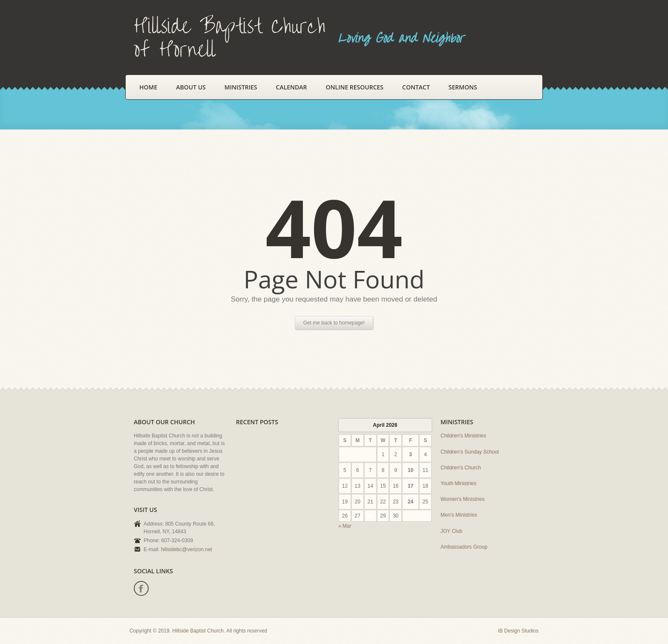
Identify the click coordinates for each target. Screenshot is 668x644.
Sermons (463, 87)
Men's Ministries (459, 515)
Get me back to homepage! (334, 323)
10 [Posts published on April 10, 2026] (410, 470)
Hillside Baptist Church (198, 631)
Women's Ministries (462, 499)
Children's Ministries (463, 436)
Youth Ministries (458, 483)
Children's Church (461, 468)
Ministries (241, 87)
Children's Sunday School (470, 452)
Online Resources (355, 87)
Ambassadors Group (464, 547)
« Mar (345, 526)
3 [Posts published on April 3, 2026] (410, 454)
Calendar (292, 87)
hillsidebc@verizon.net (187, 549)
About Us (191, 87)
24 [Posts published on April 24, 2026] (410, 502)
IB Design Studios (518, 631)
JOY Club (451, 531)
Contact (416, 87)
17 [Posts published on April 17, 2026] (410, 486)
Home (148, 87)
